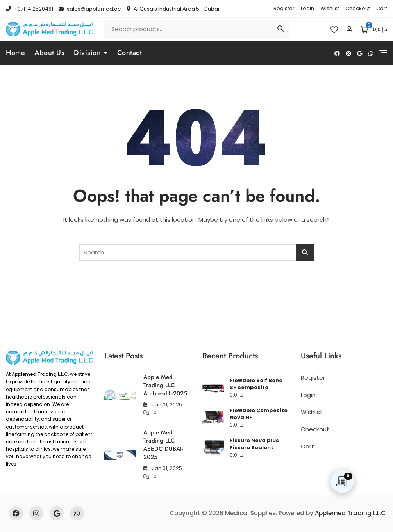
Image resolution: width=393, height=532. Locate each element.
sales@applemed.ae (90, 9)
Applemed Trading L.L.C (350, 513)
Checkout (358, 8)
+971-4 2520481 (29, 9)
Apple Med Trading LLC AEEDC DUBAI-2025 (163, 445)
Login (307, 8)
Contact (130, 53)
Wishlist (330, 8)
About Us (49, 53)
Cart (382, 8)
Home (15, 53)
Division (87, 53)
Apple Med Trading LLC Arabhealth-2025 (165, 385)
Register (284, 8)
